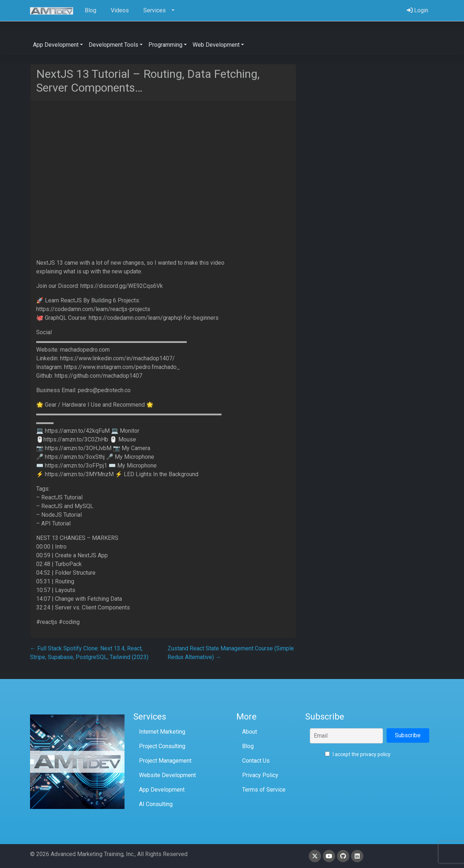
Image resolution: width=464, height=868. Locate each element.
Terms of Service (264, 790)
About (250, 732)
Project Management (165, 761)
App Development (162, 790)
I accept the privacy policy (358, 754)
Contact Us (256, 761)
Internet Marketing (162, 732)
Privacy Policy (260, 775)
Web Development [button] (216, 45)
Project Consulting (162, 746)
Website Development (167, 775)
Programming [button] (165, 45)
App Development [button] (56, 45)
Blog (248, 746)
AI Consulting (156, 804)
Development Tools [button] (113, 45)
